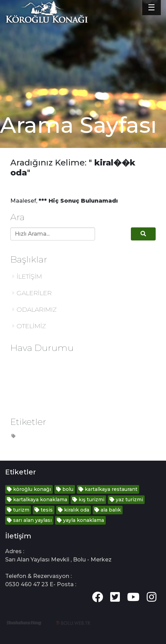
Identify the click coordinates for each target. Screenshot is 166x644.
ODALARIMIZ (34, 310)
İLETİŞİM (27, 277)
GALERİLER (32, 293)
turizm (18, 510)
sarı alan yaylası (29, 520)
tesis (44, 510)
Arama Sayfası (153, 143)
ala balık (108, 510)
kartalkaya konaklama (37, 500)
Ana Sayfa (128, 143)
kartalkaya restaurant (108, 489)
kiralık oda (74, 510)
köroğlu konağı (29, 489)
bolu (65, 489)
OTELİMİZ (29, 326)
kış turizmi (88, 500)
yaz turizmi (126, 500)
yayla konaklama (80, 520)
